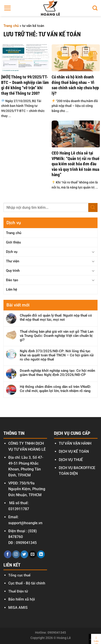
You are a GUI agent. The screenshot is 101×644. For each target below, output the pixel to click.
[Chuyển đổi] (93, 252)
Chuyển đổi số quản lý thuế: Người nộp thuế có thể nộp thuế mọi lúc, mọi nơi (56, 318)
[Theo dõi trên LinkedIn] (41, 554)
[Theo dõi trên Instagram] (16, 554)
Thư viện (13, 261)
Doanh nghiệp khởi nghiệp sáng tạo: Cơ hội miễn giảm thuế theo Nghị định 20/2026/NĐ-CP (57, 373)
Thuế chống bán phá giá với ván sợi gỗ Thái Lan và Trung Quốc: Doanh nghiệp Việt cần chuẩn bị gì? (57, 336)
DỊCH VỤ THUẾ (71, 460)
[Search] (95, 8)
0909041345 (26, 543)
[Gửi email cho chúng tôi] (33, 554)
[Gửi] (93, 208)
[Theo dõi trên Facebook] (8, 554)
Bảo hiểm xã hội (22, 599)
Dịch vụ (12, 252)
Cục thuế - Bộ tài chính (27, 583)
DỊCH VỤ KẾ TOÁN (74, 451)
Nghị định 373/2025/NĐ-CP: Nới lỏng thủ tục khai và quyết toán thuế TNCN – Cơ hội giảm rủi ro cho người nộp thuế (57, 355)
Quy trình (13, 271)
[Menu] (7, 8)
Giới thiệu (13, 242)
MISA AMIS (18, 608)
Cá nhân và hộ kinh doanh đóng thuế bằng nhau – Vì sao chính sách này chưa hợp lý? (75, 85)
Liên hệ (12, 289)
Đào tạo (12, 280)
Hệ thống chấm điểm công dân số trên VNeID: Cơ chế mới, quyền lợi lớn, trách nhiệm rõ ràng (55, 389)
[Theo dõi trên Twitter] (24, 554)
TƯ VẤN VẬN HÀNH (75, 443)
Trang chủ (11, 26)
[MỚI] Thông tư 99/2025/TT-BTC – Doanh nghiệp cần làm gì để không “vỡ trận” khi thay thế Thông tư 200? (25, 85)
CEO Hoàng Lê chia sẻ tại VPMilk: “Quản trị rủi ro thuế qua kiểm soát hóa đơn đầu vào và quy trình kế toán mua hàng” (76, 164)
